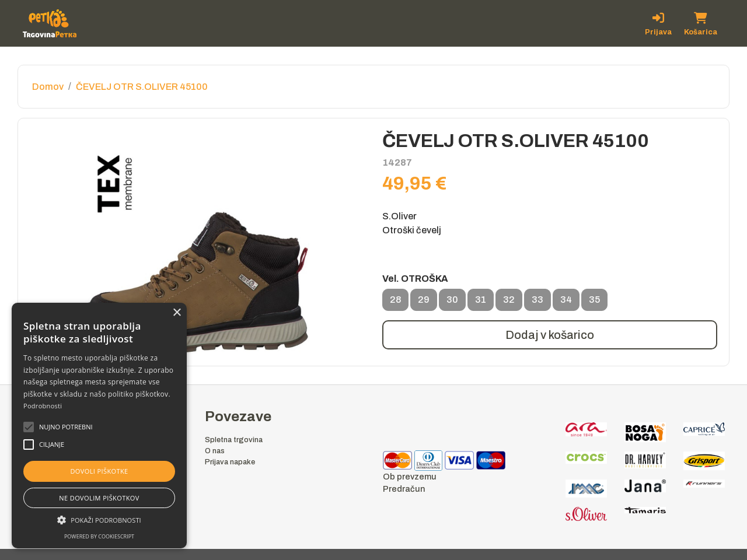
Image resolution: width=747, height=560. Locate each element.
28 (395, 303)
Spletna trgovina (234, 440)
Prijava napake (230, 462)
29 (424, 303)
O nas (215, 451)
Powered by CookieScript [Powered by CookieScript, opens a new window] (99, 536)
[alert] (99, 426)
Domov (48, 87)
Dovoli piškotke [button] (99, 471)
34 (566, 303)
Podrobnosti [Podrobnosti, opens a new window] (43, 406)
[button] (66, 427)
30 (452, 303)
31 (481, 303)
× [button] (177, 313)
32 (509, 303)
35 (594, 303)
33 (537, 303)
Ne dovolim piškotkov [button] (99, 498)
